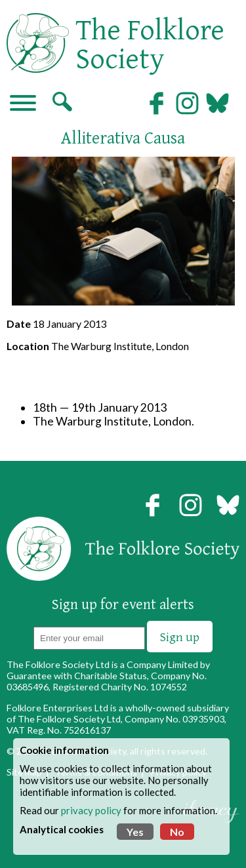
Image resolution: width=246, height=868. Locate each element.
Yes (135, 832)
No (177, 832)
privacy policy (91, 810)
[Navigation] (23, 104)
